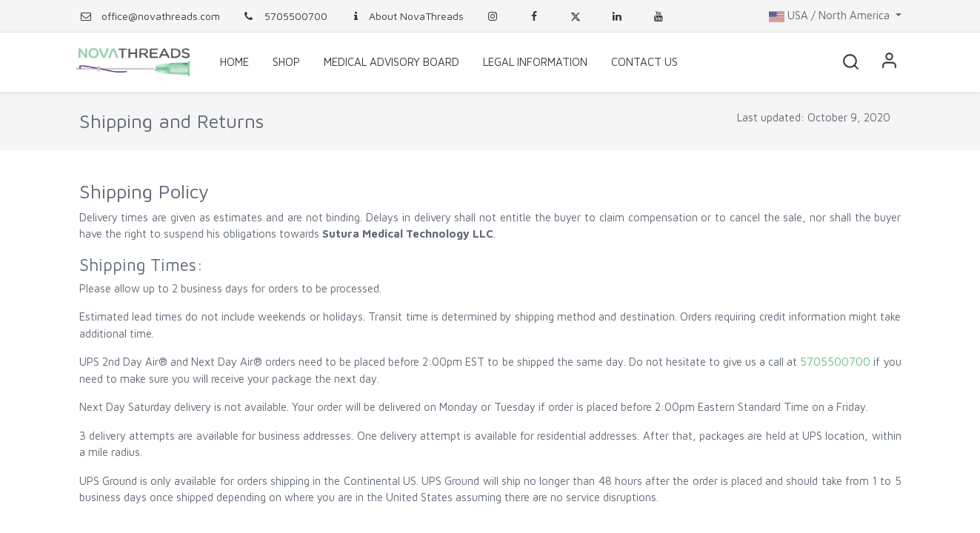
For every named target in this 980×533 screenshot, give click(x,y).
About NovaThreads (407, 16)
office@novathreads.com (161, 16)
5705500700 (285, 16)
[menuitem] (234, 62)
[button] (848, 62)
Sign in (887, 62)
